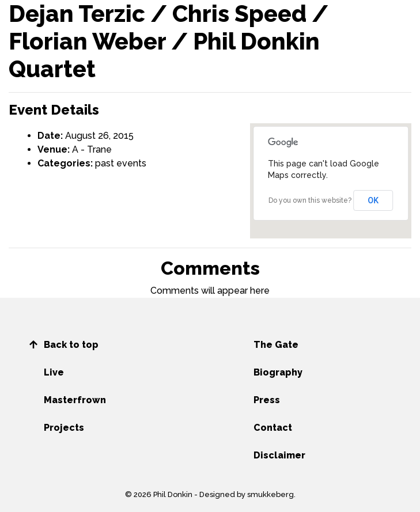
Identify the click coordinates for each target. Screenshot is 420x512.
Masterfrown (75, 400)
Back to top (71, 345)
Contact (273, 428)
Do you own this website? (310, 200)
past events (121, 163)
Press (267, 400)
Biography (278, 372)
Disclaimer (279, 455)
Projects (64, 428)
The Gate (276, 345)
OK (374, 200)
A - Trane (92, 149)
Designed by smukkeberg (247, 494)
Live (54, 372)
